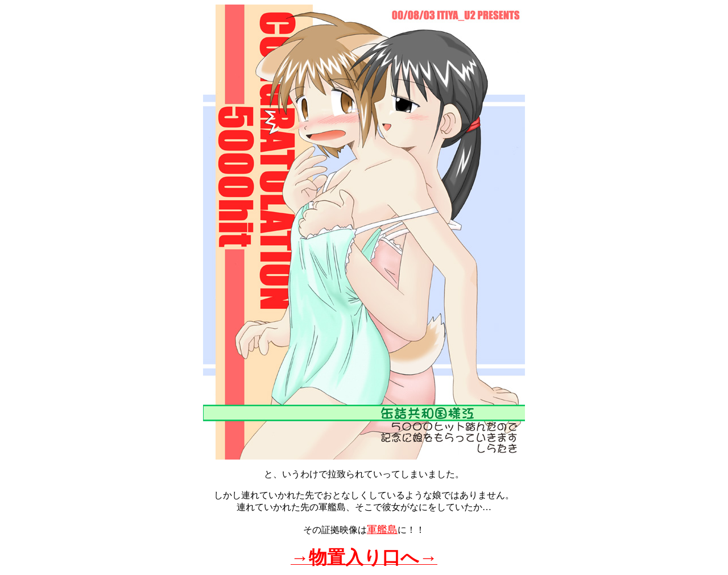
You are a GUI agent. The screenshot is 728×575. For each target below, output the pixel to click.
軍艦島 (382, 530)
